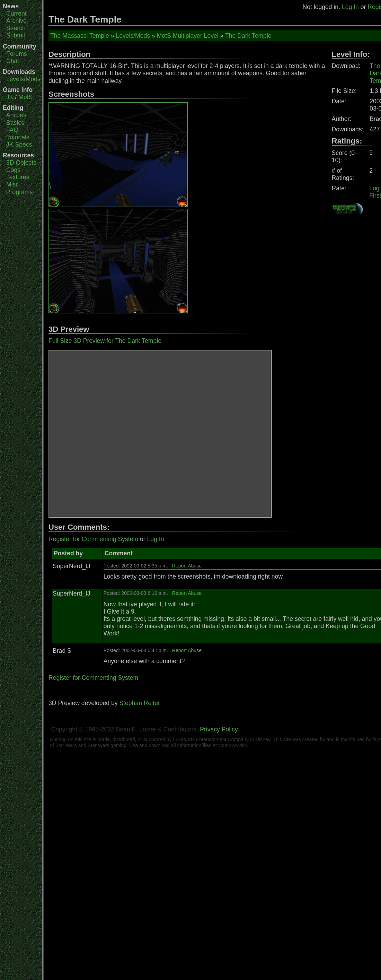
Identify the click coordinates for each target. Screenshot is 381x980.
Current (16, 14)
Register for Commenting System (93, 539)
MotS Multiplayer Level (188, 36)
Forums (17, 54)
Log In (350, 7)
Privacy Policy (219, 729)
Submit (16, 35)
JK (10, 97)
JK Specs (19, 145)
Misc (12, 184)
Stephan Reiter (139, 703)
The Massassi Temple (80, 36)
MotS (25, 97)
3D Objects (21, 163)
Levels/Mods (23, 79)
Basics (15, 123)
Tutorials (18, 137)
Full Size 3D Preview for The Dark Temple (105, 341)
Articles (16, 115)
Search (16, 28)
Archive (16, 21)
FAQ (12, 130)
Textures (18, 177)
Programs (19, 192)
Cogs (13, 170)
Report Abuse (187, 566)
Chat (13, 61)
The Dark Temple (248, 36)
